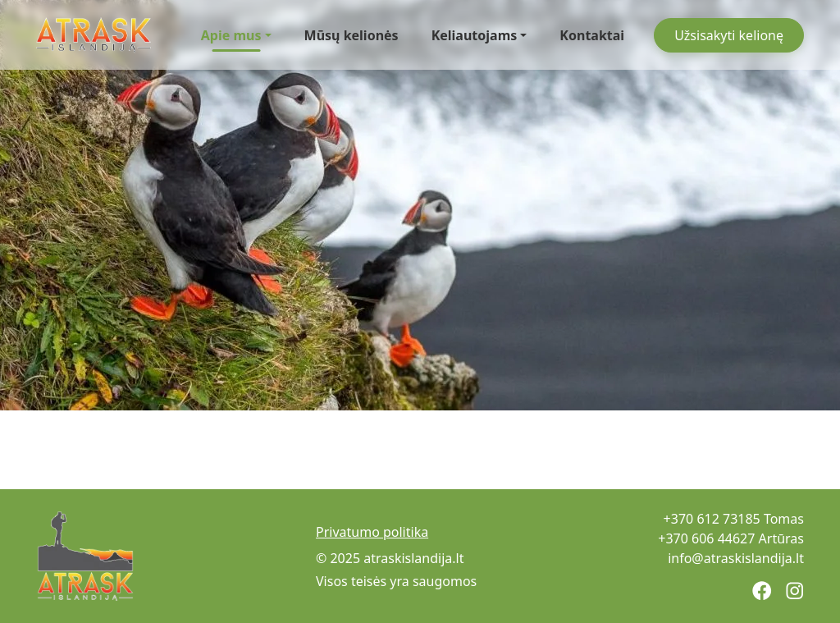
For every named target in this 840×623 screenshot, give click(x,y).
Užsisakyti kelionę (729, 35)
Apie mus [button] (231, 39)
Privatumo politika (372, 532)
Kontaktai (592, 35)
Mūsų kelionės (352, 35)
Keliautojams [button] (475, 35)
